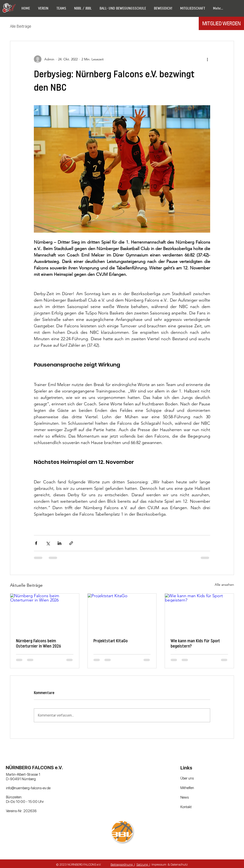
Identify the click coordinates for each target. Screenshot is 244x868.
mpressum (159, 864)
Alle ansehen (224, 585)
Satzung (143, 864)
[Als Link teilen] (71, 543)
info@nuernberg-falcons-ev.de (28, 788)
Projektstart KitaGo (111, 641)
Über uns (187, 778)
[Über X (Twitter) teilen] (48, 543)
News (185, 797)
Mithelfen (187, 788)
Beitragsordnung (122, 864)
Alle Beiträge (21, 26)
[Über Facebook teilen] (36, 543)
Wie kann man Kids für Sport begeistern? (195, 643)
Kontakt (186, 807)
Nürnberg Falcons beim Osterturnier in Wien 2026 (38, 643)
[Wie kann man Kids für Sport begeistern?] (199, 613)
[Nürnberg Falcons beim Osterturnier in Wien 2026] (45, 613)
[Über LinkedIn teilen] (59, 543)
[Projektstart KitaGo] (122, 613)
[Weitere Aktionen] (207, 59)
